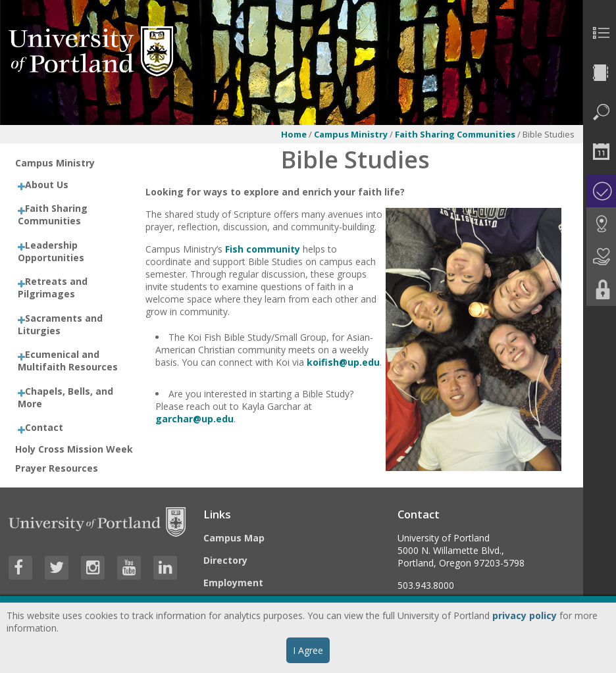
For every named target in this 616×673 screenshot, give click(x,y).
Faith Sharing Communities (456, 134)
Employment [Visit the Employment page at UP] (233, 583)
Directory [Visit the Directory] (225, 560)
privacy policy (525, 615)
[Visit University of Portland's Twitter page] (57, 568)
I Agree (308, 650)
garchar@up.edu (194, 419)
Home (294, 134)
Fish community (263, 249)
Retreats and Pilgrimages (53, 287)
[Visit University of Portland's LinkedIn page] (165, 568)
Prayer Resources (57, 468)
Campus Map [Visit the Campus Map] (234, 538)
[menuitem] (600, 33)
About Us (47, 185)
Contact (44, 427)
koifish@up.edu (343, 362)
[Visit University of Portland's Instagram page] (93, 568)
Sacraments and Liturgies (60, 324)
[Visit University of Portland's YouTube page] (129, 568)
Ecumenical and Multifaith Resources (68, 361)
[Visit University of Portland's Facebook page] (20, 568)
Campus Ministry (351, 134)
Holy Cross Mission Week (74, 449)
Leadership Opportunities (51, 251)
